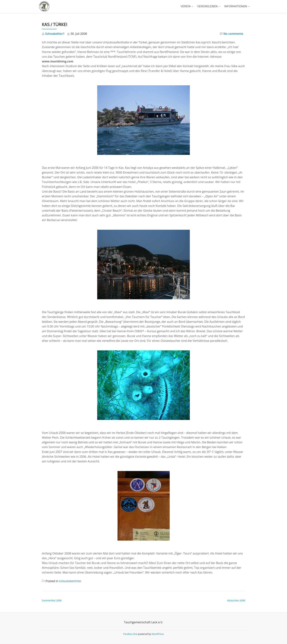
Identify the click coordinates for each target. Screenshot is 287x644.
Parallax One (131, 634)
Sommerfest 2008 (52, 600)
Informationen (236, 6)
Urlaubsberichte (70, 581)
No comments (232, 34)
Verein (186, 6)
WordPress (158, 634)
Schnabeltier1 (55, 34)
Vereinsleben (207, 6)
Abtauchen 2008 (236, 600)
